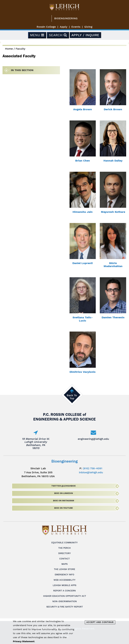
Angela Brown (83, 109)
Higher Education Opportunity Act (65, 596)
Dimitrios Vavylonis (83, 372)
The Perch (64, 548)
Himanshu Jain (83, 212)
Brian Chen (83, 161)
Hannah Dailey (113, 161)
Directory (64, 553)
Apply (64, 27)
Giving (88, 27)
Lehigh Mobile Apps (64, 585)
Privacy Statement (24, 641)
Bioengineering (66, 18)
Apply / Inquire (85, 35)
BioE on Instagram (64, 501)
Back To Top (72, 397)
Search (58, 35)
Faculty (20, 49)
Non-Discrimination (65, 601)
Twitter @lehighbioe (64, 486)
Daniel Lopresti (83, 263)
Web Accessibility (64, 580)
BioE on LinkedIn (64, 493)
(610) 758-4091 (93, 468)
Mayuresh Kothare (113, 212)
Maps (64, 564)
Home (9, 49)
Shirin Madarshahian (113, 265)
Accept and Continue (100, 622)
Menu (37, 35)
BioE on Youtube (64, 508)
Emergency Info (64, 575)
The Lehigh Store (64, 569)
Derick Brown (113, 109)
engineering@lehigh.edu (93, 439)
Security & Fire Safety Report (65, 607)
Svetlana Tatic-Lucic (83, 319)
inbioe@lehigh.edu (91, 472)
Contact (64, 559)
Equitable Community (64, 543)
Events (76, 27)
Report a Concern (64, 591)
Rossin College (46, 27)
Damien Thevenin (113, 317)
